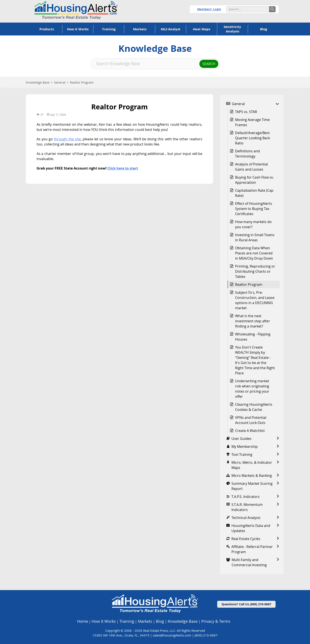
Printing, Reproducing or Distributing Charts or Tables (255, 271)
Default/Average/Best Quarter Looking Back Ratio (253, 138)
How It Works (104, 621)
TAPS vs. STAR (246, 112)
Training (127, 621)
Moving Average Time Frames (252, 122)
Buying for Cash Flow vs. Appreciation (254, 180)
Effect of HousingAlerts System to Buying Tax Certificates (254, 209)
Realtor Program (82, 82)
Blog (160, 621)
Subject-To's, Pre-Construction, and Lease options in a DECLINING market (255, 300)
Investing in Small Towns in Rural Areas (255, 237)
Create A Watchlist (250, 431)
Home (83, 621)
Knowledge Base (38, 82)
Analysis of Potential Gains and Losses (251, 167)
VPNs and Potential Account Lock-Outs (251, 420)
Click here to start (123, 168)
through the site (67, 139)
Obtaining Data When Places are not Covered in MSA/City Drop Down (254, 253)
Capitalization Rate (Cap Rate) (254, 193)
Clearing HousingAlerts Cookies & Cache (254, 407)
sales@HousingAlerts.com (172, 635)
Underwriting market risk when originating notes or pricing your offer (252, 389)
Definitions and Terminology (247, 154)
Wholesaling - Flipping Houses (253, 337)
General (60, 82)
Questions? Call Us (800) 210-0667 (246, 604)
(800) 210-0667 (206, 635)
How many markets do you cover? (253, 224)
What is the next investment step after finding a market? (253, 321)
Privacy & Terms (216, 621)
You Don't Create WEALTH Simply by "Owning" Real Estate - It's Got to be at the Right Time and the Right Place (255, 360)
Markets (145, 621)
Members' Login (209, 9)
